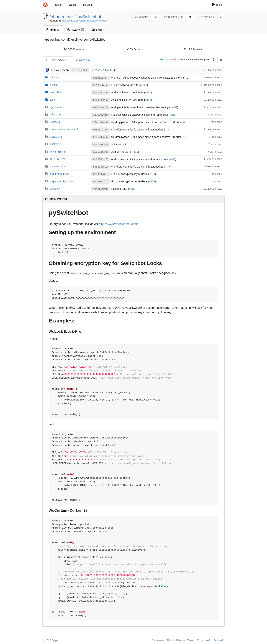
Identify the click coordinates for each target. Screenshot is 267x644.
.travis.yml (56, 137)
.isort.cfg (55, 122)
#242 (185, 122)
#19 (136, 152)
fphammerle (61, 17)
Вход (217, 5)
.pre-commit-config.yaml (64, 129)
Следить (142, 17)
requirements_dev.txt (62, 181)
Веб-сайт (219, 640)
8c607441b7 (100, 159)
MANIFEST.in (58, 152)
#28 (173, 115)
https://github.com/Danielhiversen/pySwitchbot (84, 21)
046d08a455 (100, 108)
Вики (97, 30)
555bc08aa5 (100, 145)
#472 (148, 92)
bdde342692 (100, 167)
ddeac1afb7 (100, 78)
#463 (172, 159)
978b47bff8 (100, 130)
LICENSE (56, 144)
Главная (57, 5)
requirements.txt (59, 174)
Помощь (88, 5)
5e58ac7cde (100, 85)
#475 (111, 70)
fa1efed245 (80, 70)
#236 (152, 174)
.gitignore (55, 115)
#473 (168, 130)
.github (54, 77)
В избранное (174, 17)
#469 (174, 107)
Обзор (73, 5)
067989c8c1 (100, 174)
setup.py (55, 189)
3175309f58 (100, 115)
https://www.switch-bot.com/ (119, 224)
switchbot (55, 92)
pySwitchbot (89, 17)
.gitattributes (57, 107)
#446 (168, 167)
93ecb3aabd (100, 122)
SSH (172, 60)
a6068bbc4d (100, 152)
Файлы (53, 30)
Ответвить (206, 17)
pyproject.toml (58, 166)
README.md (58, 159)
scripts (54, 85)
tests (53, 100)
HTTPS (164, 60)
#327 (144, 85)
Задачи (76, 30)
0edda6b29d (100, 93)
